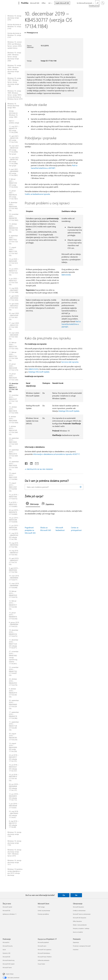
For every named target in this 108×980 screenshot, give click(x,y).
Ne (76, 895)
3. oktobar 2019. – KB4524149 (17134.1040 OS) (13, 430)
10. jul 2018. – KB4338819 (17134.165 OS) (14, 778)
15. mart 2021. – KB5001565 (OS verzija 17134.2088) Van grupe (14, 162)
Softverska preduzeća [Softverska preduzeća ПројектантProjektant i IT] (44, 960)
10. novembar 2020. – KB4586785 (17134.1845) (14, 217)
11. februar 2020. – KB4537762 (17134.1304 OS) (13, 356)
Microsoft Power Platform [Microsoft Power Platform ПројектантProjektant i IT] (45, 957)
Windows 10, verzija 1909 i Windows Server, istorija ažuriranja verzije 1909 (14, 69)
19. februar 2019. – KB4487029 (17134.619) (13, 594)
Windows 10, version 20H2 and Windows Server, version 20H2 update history (15, 45)
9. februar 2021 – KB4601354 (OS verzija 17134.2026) (13, 183)
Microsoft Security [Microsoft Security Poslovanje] (8, 946)
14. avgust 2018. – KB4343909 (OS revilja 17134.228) (13, 747)
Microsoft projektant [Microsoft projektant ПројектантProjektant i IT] (43, 942)
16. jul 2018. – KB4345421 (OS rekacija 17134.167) (14, 768)
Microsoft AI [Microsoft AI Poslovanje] (6, 942)
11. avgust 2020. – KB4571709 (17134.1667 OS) (13, 251)
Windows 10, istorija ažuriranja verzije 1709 (14, 834)
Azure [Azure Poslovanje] (4, 950)
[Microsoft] (10, 3)
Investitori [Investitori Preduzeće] (76, 950)
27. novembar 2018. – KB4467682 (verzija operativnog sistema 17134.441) (14, 658)
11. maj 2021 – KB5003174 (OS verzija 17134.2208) (14, 129)
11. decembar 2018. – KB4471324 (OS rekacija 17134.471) (14, 644)
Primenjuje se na (32, 33)
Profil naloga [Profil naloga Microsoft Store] (41, 907)
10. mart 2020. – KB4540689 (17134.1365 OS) (14, 336)
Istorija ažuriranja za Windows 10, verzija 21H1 (14, 35)
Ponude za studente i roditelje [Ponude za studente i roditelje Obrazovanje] (81, 928)
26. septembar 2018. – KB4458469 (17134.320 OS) (14, 704)
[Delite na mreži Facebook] (26, 463)
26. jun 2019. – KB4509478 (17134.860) (14, 512)
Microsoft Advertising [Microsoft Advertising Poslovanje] (8, 960)
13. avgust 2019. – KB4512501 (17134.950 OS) (13, 487)
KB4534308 (66, 275)
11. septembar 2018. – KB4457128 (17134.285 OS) (14, 726)
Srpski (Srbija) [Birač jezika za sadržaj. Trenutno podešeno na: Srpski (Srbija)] (10, 974)
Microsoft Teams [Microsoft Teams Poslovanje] (7, 967)
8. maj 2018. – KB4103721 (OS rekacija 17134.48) (14, 824)
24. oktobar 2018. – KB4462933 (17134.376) (13, 682)
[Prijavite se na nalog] (103, 3)
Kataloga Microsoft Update (69, 411)
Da (64, 895)
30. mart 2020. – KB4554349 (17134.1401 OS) (14, 316)
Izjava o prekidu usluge (14, 122)
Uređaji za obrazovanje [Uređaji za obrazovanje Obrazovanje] (79, 910)
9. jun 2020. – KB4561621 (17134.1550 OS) (14, 282)
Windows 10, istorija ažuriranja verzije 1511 (14, 862)
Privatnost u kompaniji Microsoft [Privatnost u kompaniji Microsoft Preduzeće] (82, 946)
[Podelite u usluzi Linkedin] (30, 463)
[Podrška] (24, 3)
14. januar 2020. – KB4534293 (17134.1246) (14, 377)
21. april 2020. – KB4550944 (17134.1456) (14, 298)
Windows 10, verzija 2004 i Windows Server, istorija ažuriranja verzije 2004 (14, 57)
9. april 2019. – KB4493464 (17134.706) (14, 570)
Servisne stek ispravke (70, 362)
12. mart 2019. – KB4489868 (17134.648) (14, 586)
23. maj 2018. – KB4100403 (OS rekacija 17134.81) (14, 814)
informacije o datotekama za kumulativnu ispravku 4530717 (56, 454)
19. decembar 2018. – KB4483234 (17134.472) (14, 633)
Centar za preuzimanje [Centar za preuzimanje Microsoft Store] (44, 910)
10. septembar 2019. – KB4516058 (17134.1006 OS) (14, 466)
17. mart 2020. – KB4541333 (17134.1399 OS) (14, 326)
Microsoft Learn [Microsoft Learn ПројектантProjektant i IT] (42, 946)
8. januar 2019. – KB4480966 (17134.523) (14, 624)
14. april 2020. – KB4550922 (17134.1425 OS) (14, 307)
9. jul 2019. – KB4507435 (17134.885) (13, 504)
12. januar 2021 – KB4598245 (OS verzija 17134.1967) (13, 195)
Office (44, 3)
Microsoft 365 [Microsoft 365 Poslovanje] (6, 957)
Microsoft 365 (35, 3)
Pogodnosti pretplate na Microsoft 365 (30, 530)
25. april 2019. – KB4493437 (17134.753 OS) (14, 561)
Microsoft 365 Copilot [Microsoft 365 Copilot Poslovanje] (9, 964)
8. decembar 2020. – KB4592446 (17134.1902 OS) (13, 207)
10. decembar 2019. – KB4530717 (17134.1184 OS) (14, 388)
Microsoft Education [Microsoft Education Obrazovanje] (78, 907)
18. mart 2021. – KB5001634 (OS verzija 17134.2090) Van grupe (14, 150)
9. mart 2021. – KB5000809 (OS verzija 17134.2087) (14, 172)
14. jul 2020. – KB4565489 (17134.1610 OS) (14, 262)
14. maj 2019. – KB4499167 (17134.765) (14, 553)
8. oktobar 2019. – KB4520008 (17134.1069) (14, 420)
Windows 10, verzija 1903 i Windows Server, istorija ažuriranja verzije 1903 (14, 82)
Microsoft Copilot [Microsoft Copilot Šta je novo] (7, 907)
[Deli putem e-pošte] (36, 463)
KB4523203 (34, 369)
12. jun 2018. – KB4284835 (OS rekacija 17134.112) (14, 797)
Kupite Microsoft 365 (62, 3)
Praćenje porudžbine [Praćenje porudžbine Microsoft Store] (43, 914)
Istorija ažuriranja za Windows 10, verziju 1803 (13, 114)
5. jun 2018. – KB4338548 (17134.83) (14, 806)
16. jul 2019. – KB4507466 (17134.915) (14, 497)
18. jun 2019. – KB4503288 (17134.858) (14, 520)
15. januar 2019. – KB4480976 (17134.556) (13, 616)
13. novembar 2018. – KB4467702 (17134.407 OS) (14, 671)
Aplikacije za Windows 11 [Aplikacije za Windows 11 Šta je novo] (10, 914)
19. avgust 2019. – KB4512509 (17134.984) (13, 476)
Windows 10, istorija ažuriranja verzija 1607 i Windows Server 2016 (14, 853)
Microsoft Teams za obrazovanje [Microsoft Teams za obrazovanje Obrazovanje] (82, 914)
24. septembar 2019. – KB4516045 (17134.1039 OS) (14, 442)
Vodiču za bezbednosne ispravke (37, 194)
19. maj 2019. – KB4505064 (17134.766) (14, 545)
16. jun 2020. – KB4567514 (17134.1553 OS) (14, 272)
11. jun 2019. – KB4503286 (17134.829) (14, 528)
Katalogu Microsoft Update (39, 372)
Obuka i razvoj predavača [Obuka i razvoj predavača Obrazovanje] (80, 925)
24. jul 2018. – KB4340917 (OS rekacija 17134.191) (14, 758)
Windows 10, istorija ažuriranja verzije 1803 (13, 106)
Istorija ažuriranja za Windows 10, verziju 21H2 (14, 26)
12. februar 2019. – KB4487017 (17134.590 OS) (13, 605)
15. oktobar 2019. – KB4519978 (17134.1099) (14, 410)
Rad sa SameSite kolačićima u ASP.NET (71, 324)
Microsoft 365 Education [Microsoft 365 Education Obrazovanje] (80, 918)
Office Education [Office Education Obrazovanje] (77, 921)
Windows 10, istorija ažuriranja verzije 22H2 (14, 18)
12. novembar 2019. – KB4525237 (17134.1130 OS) (14, 399)
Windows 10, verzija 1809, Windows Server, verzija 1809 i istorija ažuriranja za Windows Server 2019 (15, 95)
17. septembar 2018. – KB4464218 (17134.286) (14, 715)
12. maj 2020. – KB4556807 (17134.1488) (14, 290)
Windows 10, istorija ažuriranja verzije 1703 (14, 843)
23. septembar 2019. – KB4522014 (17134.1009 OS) (14, 454)
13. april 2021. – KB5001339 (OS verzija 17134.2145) (14, 139)
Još (49, 3)
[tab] (33, 504)
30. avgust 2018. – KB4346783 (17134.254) (13, 737)
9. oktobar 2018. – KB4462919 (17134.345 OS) (13, 693)
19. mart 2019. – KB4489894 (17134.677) (14, 578)
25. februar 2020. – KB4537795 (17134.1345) (14, 346)
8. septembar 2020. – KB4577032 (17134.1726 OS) (13, 240)
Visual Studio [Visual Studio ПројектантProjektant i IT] (41, 964)
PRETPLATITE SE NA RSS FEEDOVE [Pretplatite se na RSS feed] (40, 469)
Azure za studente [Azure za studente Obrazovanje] (78, 932)
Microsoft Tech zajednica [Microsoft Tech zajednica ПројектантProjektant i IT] (45, 950)
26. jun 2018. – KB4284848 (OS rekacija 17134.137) (14, 787)
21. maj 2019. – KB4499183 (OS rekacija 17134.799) (14, 536)
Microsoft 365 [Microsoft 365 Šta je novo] (6, 910)
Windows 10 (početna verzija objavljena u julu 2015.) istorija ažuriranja (15, 872)
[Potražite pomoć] (97, 3)
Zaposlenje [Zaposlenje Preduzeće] (76, 942)
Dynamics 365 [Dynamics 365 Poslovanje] (6, 953)
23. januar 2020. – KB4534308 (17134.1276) (14, 367)
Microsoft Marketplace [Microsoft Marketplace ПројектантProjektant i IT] (44, 953)
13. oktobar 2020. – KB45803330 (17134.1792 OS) (13, 228)
